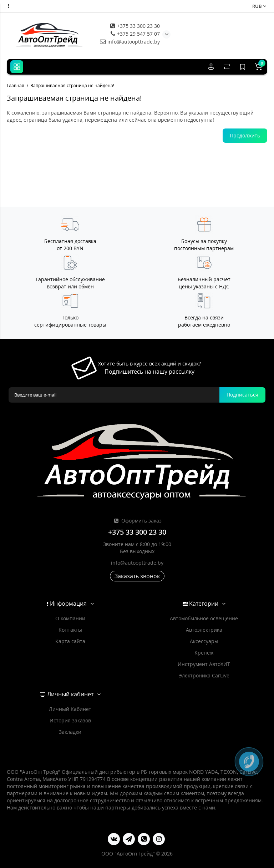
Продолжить (245, 135)
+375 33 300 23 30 (135, 26)
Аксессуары (204, 641)
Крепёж (204, 653)
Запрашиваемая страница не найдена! (72, 85)
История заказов (70, 720)
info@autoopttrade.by (130, 42)
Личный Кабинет (70, 709)
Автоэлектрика (204, 630)
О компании (70, 618)
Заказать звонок (137, 576)
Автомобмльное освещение (204, 618)
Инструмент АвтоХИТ (204, 664)
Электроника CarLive (204, 675)
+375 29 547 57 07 (135, 34)
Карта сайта (70, 641)
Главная (16, 85)
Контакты (70, 630)
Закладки (70, 732)
